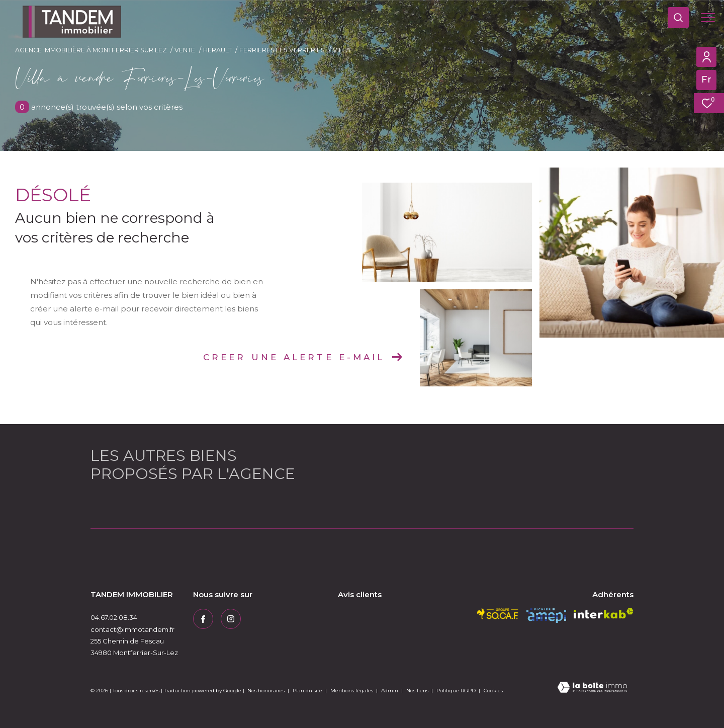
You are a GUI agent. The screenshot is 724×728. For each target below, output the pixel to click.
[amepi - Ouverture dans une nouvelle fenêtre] (546, 616)
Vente (185, 50)
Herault (217, 50)
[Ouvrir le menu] (708, 18)
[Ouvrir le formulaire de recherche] (678, 18)
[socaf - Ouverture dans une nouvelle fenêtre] (498, 614)
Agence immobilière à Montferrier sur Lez (91, 50)
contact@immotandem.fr (132, 629)
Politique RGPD (456, 691)
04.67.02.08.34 (114, 617)
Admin (390, 691)
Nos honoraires (266, 691)
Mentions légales (352, 691)
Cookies (493, 691)
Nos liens (418, 691)
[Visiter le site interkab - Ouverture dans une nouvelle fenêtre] (604, 614)
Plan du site (308, 691)
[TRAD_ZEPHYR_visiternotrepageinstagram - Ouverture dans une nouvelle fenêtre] (231, 619)
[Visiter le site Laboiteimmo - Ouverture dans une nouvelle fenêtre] (592, 688)
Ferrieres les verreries (282, 50)
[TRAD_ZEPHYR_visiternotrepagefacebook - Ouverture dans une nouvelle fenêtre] (203, 619)
